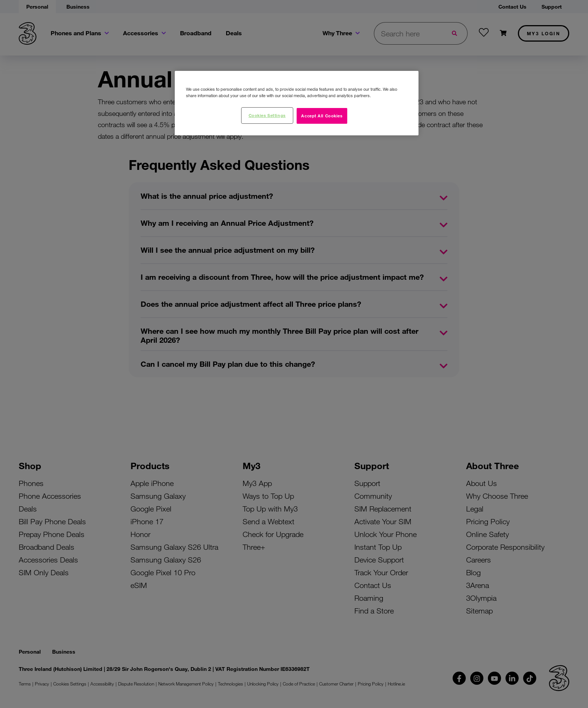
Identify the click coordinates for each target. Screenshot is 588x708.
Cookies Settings (267, 115)
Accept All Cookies (322, 115)
